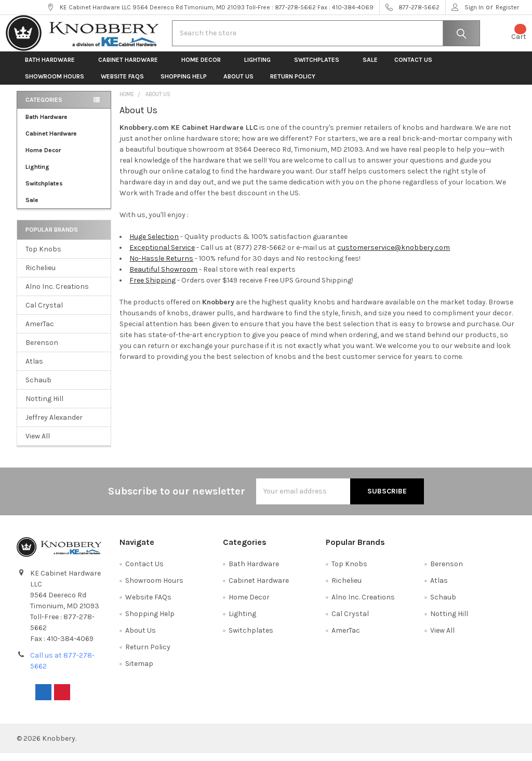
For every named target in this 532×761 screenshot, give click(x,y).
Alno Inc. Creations (57, 294)
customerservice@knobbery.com (394, 255)
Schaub (38, 388)
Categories (44, 108)
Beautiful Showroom (163, 277)
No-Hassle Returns (161, 266)
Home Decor (204, 68)
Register (507, 7)
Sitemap (139, 671)
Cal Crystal (44, 313)
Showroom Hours (55, 84)
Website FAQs (122, 84)
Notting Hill (44, 406)
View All (38, 444)
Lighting (261, 68)
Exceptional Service (162, 255)
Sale (370, 68)
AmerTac (40, 332)
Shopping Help (184, 84)
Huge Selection (154, 244)
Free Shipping (152, 288)
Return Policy (293, 84)
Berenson (42, 350)
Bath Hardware (53, 68)
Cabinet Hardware (131, 68)
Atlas (34, 369)
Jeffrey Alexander (54, 425)
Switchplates (320, 68)
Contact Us (413, 68)
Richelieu (41, 276)
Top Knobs (43, 257)
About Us (238, 84)
